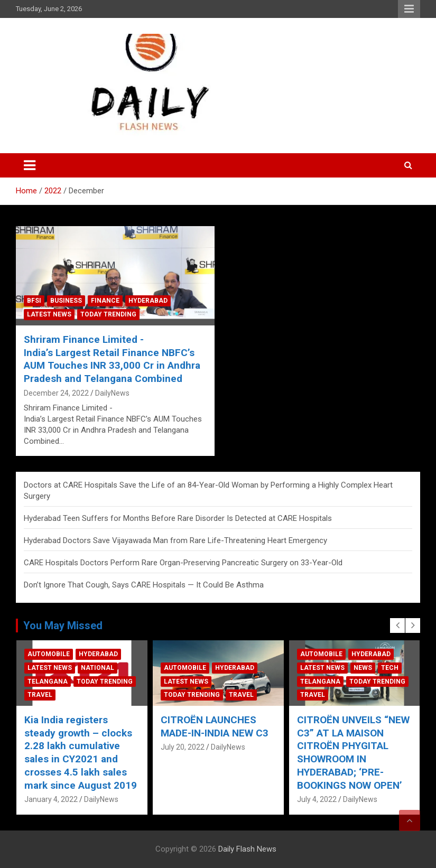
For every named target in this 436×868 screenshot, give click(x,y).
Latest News (49, 314)
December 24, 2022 (56, 393)
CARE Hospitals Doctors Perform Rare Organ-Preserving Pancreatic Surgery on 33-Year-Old (183, 563)
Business (66, 301)
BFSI (34, 301)
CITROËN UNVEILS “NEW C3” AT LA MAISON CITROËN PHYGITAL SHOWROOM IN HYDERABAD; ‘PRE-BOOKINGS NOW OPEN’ (363, 752)
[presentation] (397, 626)
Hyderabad (148, 301)
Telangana (58, 682)
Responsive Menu (409, 9)
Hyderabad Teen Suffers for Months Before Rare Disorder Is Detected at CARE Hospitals (178, 518)
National (108, 668)
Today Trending (108, 314)
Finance (105, 301)
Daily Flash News (247, 849)
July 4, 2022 (327, 799)
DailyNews (112, 393)
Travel (50, 695)
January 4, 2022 (62, 799)
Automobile (59, 654)
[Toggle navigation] (30, 165)
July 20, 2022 (193, 747)
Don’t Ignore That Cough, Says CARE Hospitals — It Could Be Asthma (144, 585)
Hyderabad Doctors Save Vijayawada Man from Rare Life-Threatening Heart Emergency (175, 540)
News (373, 668)
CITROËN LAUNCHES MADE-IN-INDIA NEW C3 (225, 726)
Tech (400, 668)
